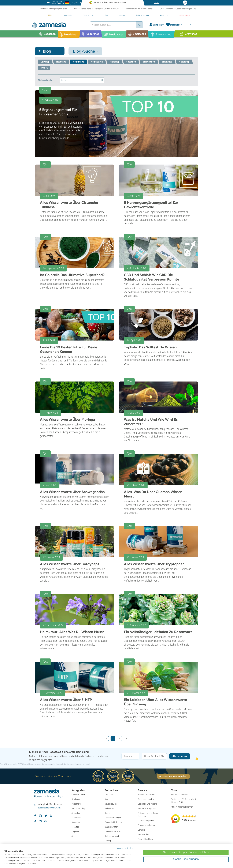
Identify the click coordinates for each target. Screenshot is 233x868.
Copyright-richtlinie (146, 839)
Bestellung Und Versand (148, 804)
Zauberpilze (76, 818)
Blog (106, 799)
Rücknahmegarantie (146, 821)
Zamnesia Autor (111, 827)
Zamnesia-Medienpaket (114, 822)
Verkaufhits (109, 808)
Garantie (141, 830)
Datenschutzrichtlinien (125, 848)
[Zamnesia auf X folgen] (51, 816)
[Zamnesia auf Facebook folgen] (35, 816)
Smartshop (76, 813)
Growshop (76, 822)
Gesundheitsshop (78, 808)
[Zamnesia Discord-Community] (46, 821)
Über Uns (108, 813)
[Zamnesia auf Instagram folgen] (40, 816)
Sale (73, 836)
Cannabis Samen (78, 795)
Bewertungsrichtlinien (147, 825)
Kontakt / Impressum (146, 795)
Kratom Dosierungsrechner (182, 807)
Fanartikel (75, 827)
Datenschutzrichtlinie (52, 764)
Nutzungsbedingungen (74, 764)
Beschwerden (143, 834)
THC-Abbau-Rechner (179, 795)
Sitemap (108, 841)
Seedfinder (109, 795)
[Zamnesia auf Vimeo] (46, 816)
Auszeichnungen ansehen (173, 776)
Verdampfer (76, 804)
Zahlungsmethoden (146, 799)
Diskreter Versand (112, 836)
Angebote (75, 831)
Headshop (76, 799)
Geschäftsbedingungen (147, 808)
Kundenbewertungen (113, 818)
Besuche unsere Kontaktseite (50, 808)
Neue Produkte (111, 804)
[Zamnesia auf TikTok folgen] (35, 821)
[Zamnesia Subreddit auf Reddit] (40, 821)
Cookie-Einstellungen (186, 859)
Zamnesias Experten (113, 831)
